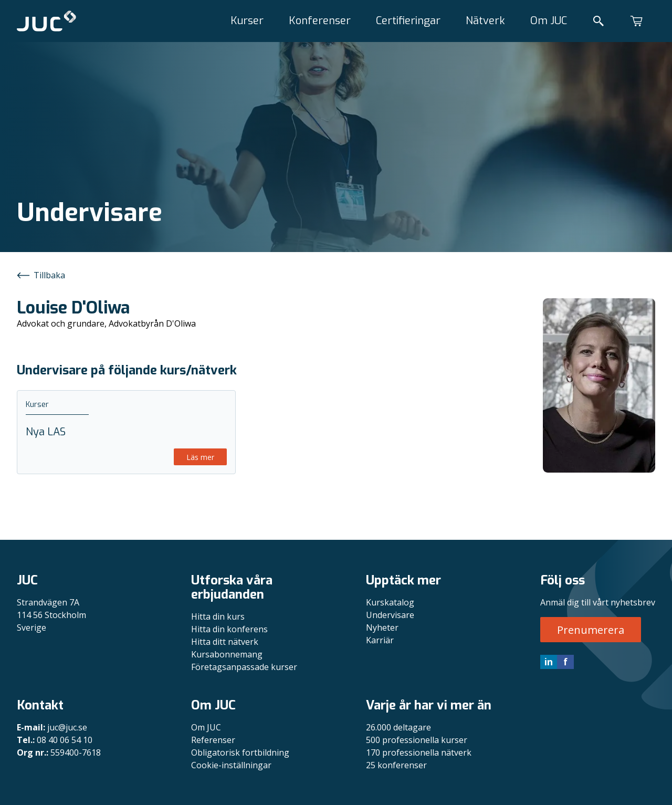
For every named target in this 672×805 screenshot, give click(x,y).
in (549, 662)
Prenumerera (591, 630)
